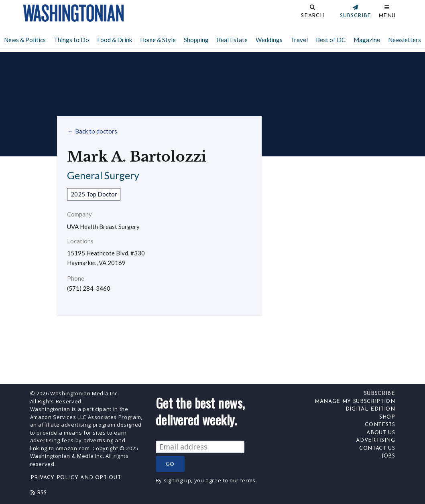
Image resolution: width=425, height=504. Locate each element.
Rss (39, 493)
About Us (381, 433)
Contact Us (377, 448)
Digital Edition (370, 409)
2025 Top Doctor (94, 194)
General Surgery (103, 175)
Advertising (375, 440)
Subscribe (380, 394)
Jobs (388, 456)
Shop (387, 417)
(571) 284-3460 (89, 288)
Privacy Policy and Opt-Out (76, 478)
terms (248, 480)
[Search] (286, 13)
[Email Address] (200, 447)
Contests (380, 425)
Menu (387, 16)
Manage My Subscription (355, 402)
